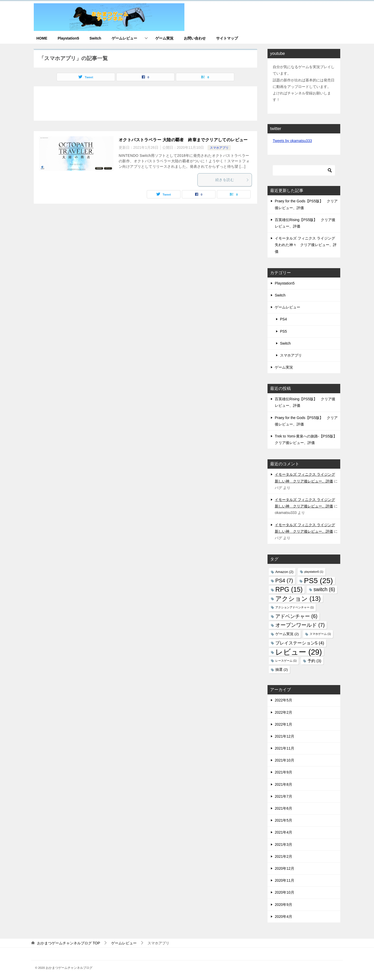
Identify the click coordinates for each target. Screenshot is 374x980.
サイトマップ (227, 38)
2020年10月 (285, 892)
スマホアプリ (219, 148)
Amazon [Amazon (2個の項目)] (284, 572)
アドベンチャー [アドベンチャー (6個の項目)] (296, 616)
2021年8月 (283, 784)
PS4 (283, 319)
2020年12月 (285, 868)
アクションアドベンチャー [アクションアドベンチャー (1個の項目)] (295, 607)
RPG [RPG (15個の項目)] (289, 589)
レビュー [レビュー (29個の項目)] (299, 652)
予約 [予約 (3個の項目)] (314, 661)
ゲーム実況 (164, 38)
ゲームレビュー (124, 38)
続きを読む (232, 180)
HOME (42, 38)
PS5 (283, 331)
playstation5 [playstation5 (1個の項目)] (314, 572)
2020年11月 (285, 880)
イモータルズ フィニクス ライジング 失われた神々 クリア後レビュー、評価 (306, 245)
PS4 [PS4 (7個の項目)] (284, 581)
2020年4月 (283, 917)
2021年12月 (285, 736)
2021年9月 (283, 772)
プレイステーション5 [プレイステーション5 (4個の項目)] (300, 643)
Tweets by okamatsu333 (292, 141)
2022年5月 (283, 700)
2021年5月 (283, 820)
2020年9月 (283, 905)
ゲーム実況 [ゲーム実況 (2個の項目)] (287, 634)
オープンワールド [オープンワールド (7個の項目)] (300, 625)
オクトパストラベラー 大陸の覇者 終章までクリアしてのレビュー (183, 140)
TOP (69, 943)
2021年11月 (285, 748)
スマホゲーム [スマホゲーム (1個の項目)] (320, 634)
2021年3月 (283, 844)
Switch (95, 38)
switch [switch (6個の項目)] (324, 589)
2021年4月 (283, 832)
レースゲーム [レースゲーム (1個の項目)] (286, 661)
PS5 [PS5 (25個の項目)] (318, 581)
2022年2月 (283, 712)
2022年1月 (283, 724)
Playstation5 (68, 38)
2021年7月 (283, 796)
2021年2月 (283, 856)
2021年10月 (285, 760)
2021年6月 (283, 808)
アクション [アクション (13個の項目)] (298, 599)
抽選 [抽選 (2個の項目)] (282, 670)
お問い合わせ (195, 38)
